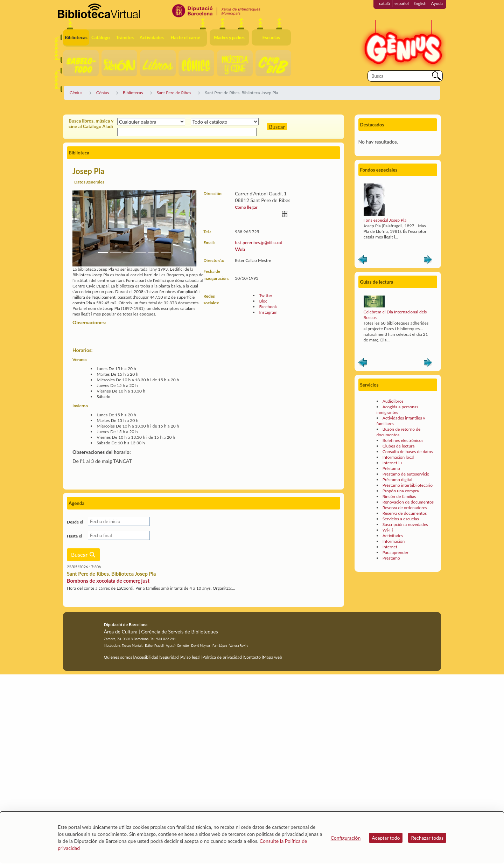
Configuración (346, 838)
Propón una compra (401, 491)
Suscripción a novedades (405, 524)
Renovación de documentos (408, 502)
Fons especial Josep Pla (385, 220)
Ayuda (437, 3)
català (384, 3)
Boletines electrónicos (403, 440)
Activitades (393, 536)
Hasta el (75, 536)
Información (394, 541)
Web (240, 249)
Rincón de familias (399, 496)
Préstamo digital (397, 480)
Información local (398, 457)
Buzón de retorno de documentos (399, 432)
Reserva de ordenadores (405, 508)
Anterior (363, 261)
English (420, 3)
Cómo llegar (246, 207)
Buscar (83, 554)
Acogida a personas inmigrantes (397, 410)
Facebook (268, 307)
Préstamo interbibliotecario (408, 485)
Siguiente (428, 261)
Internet (390, 547)
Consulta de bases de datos (408, 452)
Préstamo (391, 468)
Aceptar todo (386, 838)
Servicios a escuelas (401, 519)
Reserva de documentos (405, 513)
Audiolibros (393, 401)
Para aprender (395, 552)
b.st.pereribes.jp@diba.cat (258, 242)
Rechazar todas (427, 838)
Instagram (268, 312)
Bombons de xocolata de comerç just (108, 581)
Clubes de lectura (399, 446)
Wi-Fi (388, 530)
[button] (82, 225)
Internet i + (393, 463)
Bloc (263, 301)
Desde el (75, 522)
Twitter (266, 295)
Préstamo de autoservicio (406, 474)
